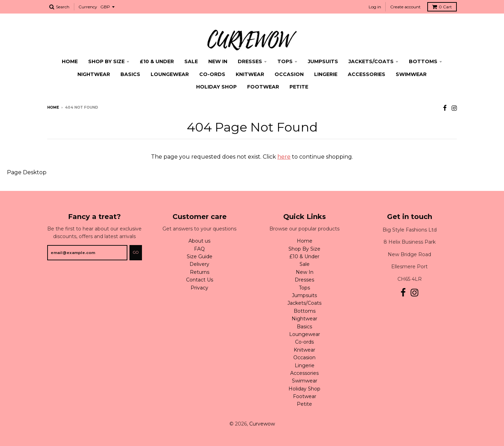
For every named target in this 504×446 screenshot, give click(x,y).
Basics (130, 74)
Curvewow (262, 424)
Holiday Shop (216, 87)
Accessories (367, 74)
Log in (375, 7)
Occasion (289, 74)
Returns (200, 272)
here (284, 157)
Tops (285, 61)
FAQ (199, 249)
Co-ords (212, 74)
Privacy (199, 288)
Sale (191, 61)
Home (70, 61)
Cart (442, 7)
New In (218, 61)
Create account (405, 7)
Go (136, 252)
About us (199, 241)
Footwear (263, 87)
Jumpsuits (323, 61)
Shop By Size (106, 61)
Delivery (199, 264)
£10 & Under (157, 61)
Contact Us (200, 280)
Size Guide (200, 256)
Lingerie (326, 74)
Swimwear (411, 74)
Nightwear (94, 74)
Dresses (250, 61)
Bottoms (423, 61)
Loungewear (170, 74)
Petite (299, 87)
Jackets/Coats (371, 61)
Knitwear (250, 74)
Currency (88, 7)
